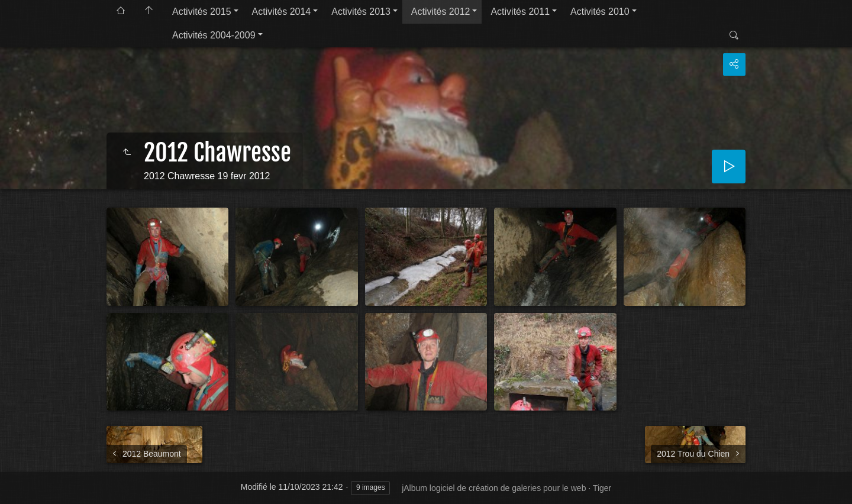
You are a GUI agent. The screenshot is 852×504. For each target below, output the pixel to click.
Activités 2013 (361, 12)
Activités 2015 (202, 12)
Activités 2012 (441, 12)
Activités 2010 (600, 12)
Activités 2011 (520, 12)
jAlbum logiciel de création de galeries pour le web (494, 488)
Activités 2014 (282, 12)
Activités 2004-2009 (214, 35)
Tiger (602, 488)
